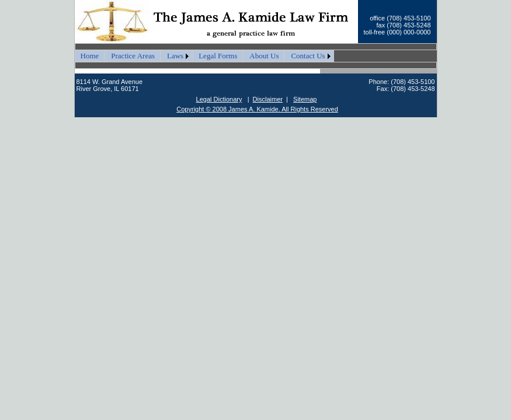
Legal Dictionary (219, 99)
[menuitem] (90, 56)
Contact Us (308, 56)
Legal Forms (218, 56)
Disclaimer (268, 99)
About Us (264, 56)
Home (90, 56)
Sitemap (305, 99)
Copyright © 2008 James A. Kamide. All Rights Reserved (257, 109)
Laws (175, 56)
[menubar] (204, 56)
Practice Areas (133, 56)
